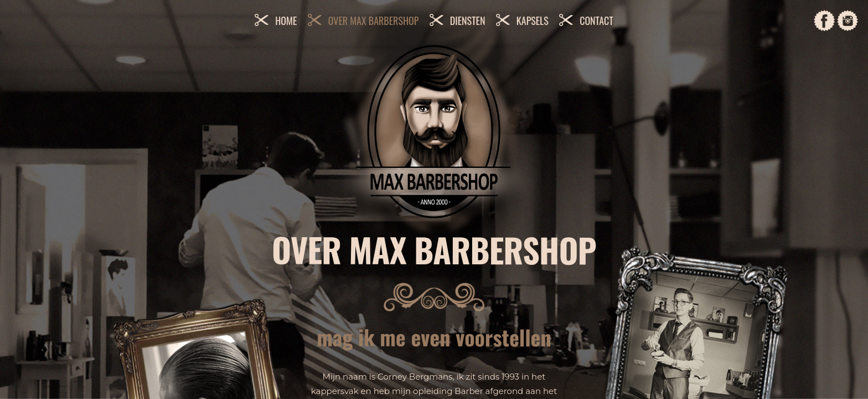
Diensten (468, 21)
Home (286, 21)
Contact (596, 21)
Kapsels (533, 21)
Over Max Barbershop (374, 21)
